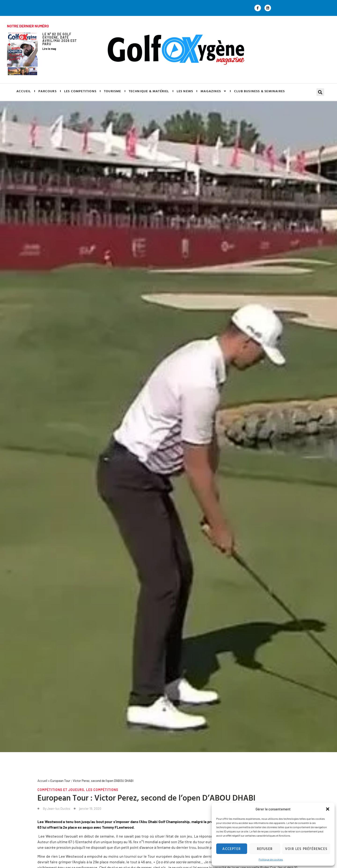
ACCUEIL (24, 91)
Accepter (232, 849)
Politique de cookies (271, 859)
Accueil (42, 781)
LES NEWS (185, 91)
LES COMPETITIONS (80, 91)
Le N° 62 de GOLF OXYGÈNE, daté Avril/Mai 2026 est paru (60, 39)
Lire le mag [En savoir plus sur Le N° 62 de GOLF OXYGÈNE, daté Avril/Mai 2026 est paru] (49, 49)
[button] (328, 809)
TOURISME (113, 91)
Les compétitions (102, 790)
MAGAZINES (214, 91)
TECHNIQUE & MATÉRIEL (149, 91)
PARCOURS (48, 91)
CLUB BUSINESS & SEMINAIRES (259, 91)
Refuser (265, 849)
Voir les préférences (306, 849)
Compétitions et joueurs (61, 790)
